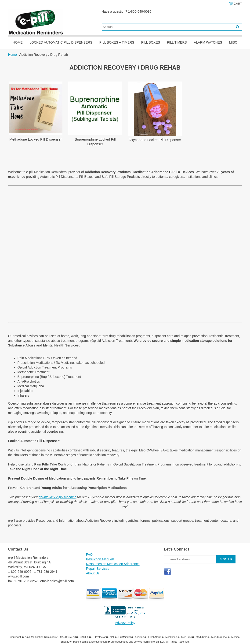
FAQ (89, 555)
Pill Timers (177, 42)
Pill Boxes (151, 42)
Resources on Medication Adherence (113, 564)
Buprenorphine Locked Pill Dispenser (95, 142)
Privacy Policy (125, 623)
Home (18, 42)
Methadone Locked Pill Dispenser (35, 139)
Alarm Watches (208, 42)
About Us (93, 573)
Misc (233, 42)
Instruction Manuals (100, 559)
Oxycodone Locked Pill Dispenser (155, 140)
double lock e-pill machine (57, 497)
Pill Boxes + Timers (117, 42)
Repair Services (98, 569)
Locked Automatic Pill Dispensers (61, 42)
